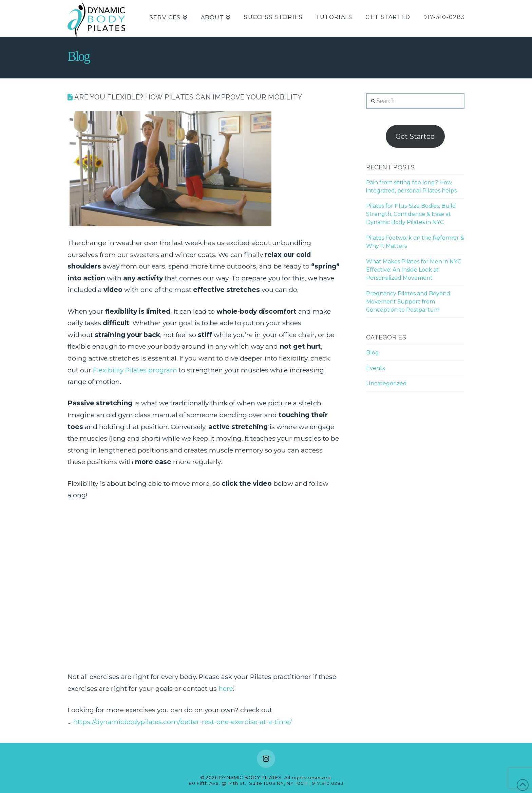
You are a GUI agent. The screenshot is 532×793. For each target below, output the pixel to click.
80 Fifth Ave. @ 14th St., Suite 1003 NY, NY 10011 (248, 783)
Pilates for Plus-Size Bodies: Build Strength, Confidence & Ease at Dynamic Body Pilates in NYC (411, 214)
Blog (373, 353)
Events (375, 368)
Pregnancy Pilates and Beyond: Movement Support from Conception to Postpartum (409, 302)
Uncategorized (386, 383)
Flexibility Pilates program (135, 370)
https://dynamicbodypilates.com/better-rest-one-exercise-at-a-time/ (183, 722)
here (226, 688)
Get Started (415, 136)
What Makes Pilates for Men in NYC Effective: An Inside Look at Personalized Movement (414, 270)
